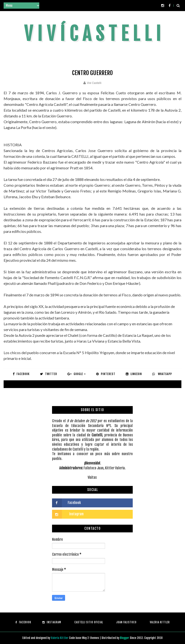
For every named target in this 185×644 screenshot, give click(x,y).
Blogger (125, 638)
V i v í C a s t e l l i (92, 34)
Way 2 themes (91, 638)
